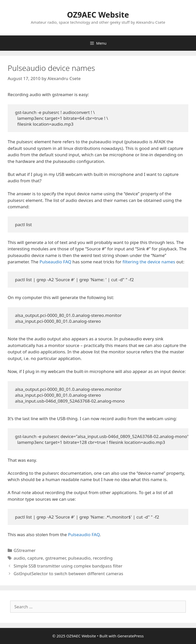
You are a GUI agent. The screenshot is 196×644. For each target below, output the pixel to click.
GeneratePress (131, 636)
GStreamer (24, 550)
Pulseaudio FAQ (56, 262)
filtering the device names (149, 262)
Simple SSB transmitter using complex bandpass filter (68, 566)
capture (35, 558)
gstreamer (55, 558)
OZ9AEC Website (98, 15)
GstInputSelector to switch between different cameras (68, 574)
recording (103, 558)
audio (19, 558)
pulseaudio (79, 558)
